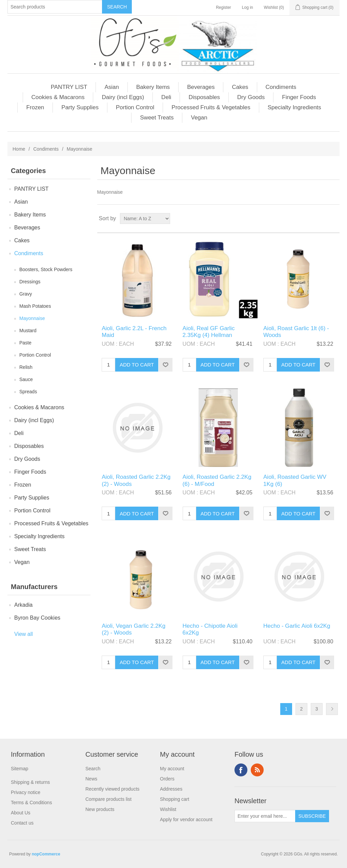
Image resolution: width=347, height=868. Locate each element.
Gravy (26, 294)
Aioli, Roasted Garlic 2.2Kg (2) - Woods (136, 480)
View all (24, 634)
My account (172, 769)
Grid (322, 219)
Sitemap (19, 769)
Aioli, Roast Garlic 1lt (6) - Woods (296, 332)
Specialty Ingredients (294, 107)
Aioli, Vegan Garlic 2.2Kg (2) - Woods (134, 629)
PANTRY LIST (69, 87)
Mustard (28, 331)
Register (223, 7)
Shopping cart (175, 799)
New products (100, 809)
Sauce (26, 379)
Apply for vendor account (186, 819)
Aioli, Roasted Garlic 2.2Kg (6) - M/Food (217, 480)
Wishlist (168, 809)
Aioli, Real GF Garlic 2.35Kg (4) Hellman (209, 332)
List (334, 219)
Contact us (22, 823)
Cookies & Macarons (58, 97)
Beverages (201, 87)
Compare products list (108, 799)
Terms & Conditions (31, 803)
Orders (167, 779)
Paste (25, 343)
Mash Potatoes (35, 306)
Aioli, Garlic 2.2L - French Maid (134, 332)
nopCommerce (46, 854)
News (91, 779)
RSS (257, 770)
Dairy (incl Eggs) (123, 97)
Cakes (240, 87)
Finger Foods (299, 97)
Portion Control (135, 107)
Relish (26, 367)
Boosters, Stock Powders (46, 269)
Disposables (204, 97)
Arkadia (23, 605)
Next (332, 709)
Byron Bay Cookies (37, 618)
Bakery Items (153, 87)
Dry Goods (251, 97)
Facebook (241, 770)
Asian (112, 87)
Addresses (171, 789)
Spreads (28, 392)
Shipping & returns (30, 782)
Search (93, 769)
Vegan (199, 118)
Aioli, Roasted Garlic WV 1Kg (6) (295, 480)
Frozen (35, 107)
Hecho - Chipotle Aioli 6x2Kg (210, 629)
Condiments (281, 87)
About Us (21, 813)
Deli (166, 97)
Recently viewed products (113, 789)
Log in (248, 7)
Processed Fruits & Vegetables (211, 107)
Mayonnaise (32, 318)
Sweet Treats (157, 118)
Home (19, 149)
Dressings (30, 282)
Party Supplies (80, 107)
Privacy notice (26, 792)
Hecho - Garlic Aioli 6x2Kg (297, 626)
